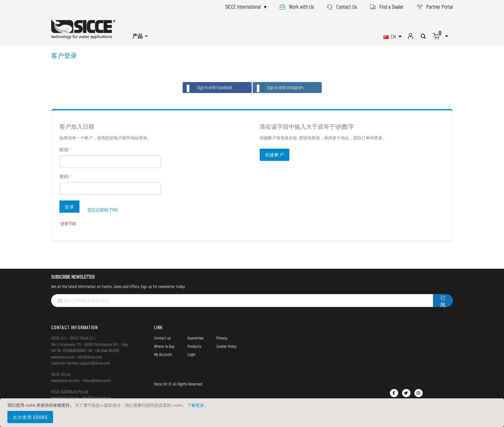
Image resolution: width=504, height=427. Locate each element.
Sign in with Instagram (278, 88)
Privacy (222, 338)
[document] (253, 413)
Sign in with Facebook (207, 88)
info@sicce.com (90, 357)
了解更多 (196, 405)
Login (191, 354)
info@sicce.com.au (97, 398)
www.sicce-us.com (65, 380)
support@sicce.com (95, 363)
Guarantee (195, 338)
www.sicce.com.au (65, 398)
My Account (163, 354)
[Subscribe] (443, 301)
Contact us (162, 338)
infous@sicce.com (97, 380)
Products (194, 346)
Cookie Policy (226, 346)
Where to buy (164, 346)
